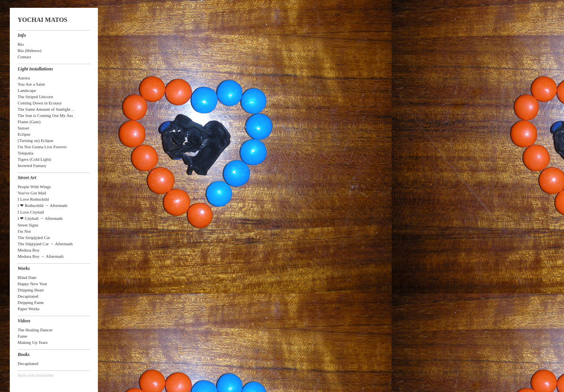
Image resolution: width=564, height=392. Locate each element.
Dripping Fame (31, 302)
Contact (24, 57)
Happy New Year (32, 284)
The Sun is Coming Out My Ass (45, 115)
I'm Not (24, 231)
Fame (22, 336)
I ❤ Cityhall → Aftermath (40, 218)
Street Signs (28, 225)
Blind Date (27, 277)
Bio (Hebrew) (30, 50)
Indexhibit (45, 375)
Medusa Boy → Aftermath (41, 256)
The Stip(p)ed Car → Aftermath (45, 244)
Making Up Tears (33, 342)
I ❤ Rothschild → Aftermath (42, 205)
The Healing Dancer (35, 330)
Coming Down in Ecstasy (40, 103)
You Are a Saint (31, 84)
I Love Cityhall (31, 212)
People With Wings (34, 187)
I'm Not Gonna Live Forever (42, 147)
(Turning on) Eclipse (35, 140)
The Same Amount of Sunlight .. (46, 109)
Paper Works (29, 309)
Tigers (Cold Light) (34, 159)
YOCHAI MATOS (42, 20)
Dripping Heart (31, 290)
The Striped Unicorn (35, 97)
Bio (21, 44)
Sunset (23, 128)
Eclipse (24, 134)
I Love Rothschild (33, 199)
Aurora (24, 78)
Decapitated (28, 296)
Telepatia (25, 153)
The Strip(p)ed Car (34, 237)
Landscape (27, 90)
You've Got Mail (32, 193)
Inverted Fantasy (32, 165)
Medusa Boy (29, 250)
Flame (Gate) (29, 122)
